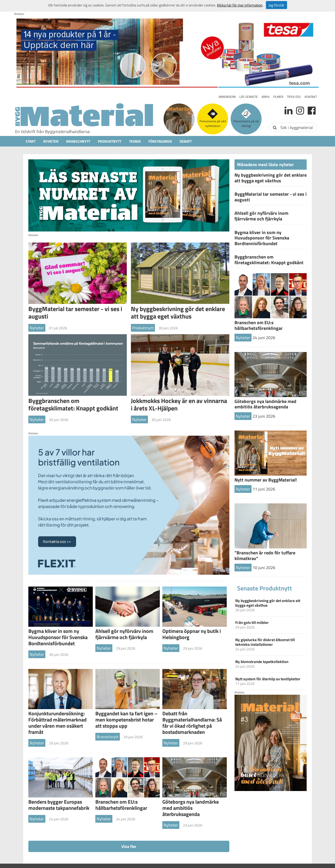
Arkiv (266, 97)
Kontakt (311, 97)
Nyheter (51, 141)
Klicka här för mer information (240, 5)
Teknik (135, 141)
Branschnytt (78, 141)
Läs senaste (249, 97)
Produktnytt (110, 141)
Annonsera (227, 97)
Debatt (186, 141)
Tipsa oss (294, 97)
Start (31, 141)
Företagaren (160, 141)
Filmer (278, 97)
